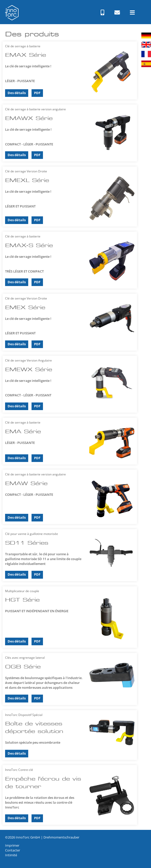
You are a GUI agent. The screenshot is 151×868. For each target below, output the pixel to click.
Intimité (11, 855)
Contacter (13, 850)
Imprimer (12, 845)
